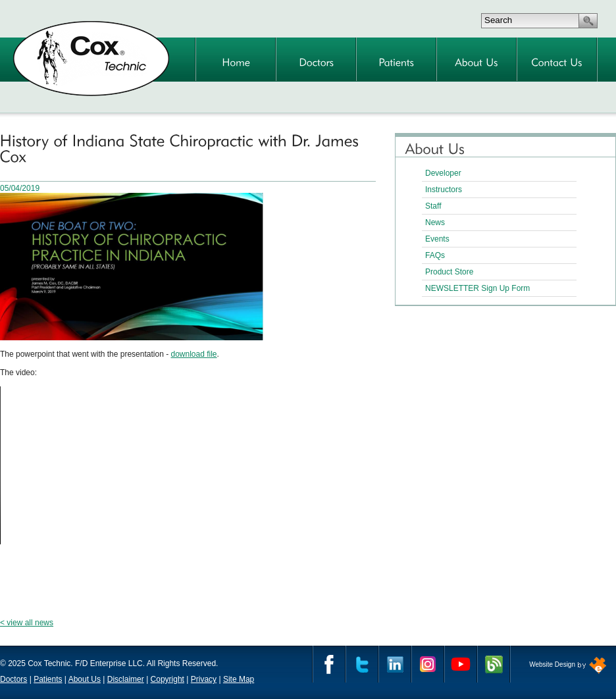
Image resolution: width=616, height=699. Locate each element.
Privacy (204, 679)
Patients (48, 679)
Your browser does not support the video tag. (105, 465)
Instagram (428, 664)
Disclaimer (126, 679)
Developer (443, 173)
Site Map (239, 679)
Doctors (13, 679)
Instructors (444, 190)
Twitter (362, 664)
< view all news (27, 623)
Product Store (449, 272)
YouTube (461, 664)
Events (437, 239)
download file (193, 354)
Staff (433, 206)
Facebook (329, 664)
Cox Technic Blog (494, 664)
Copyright (167, 679)
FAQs (435, 255)
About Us (85, 679)
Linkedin (395, 664)
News (435, 222)
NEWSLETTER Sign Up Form (477, 288)
